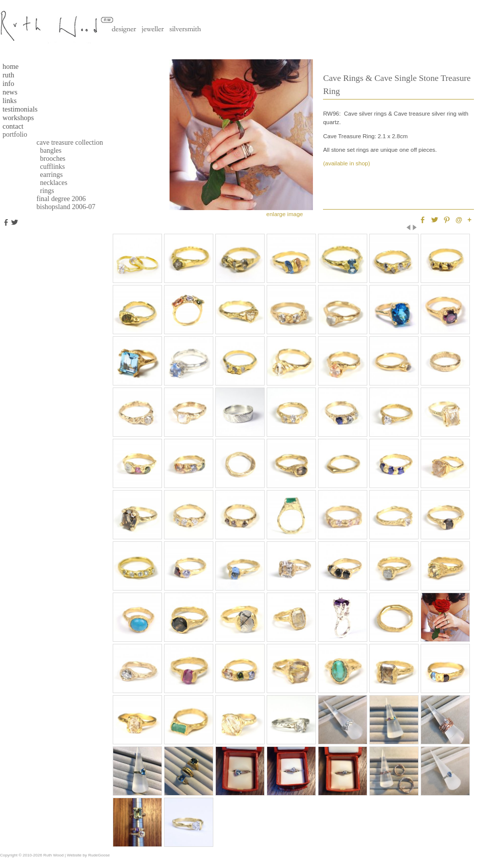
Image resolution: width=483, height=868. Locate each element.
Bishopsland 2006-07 (62, 207)
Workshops (18, 118)
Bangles (45, 151)
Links (10, 101)
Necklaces (48, 183)
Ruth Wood (53, 855)
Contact (13, 126)
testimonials (20, 109)
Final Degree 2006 (57, 199)
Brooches (47, 159)
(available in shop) (346, 163)
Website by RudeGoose (88, 855)
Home (11, 66)
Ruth (8, 75)
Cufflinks (46, 167)
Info (8, 83)
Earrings (45, 175)
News (10, 92)
